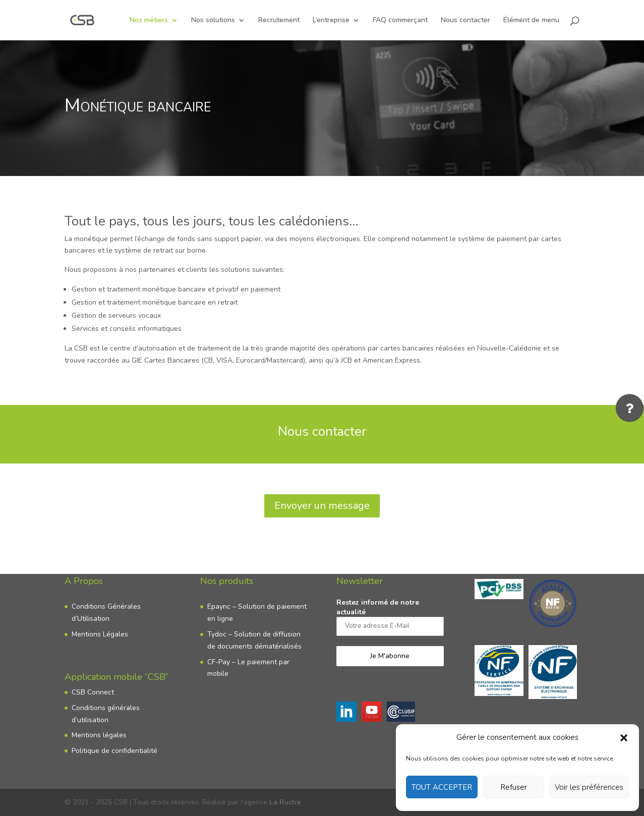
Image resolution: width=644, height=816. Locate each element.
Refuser (514, 787)
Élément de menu (531, 21)
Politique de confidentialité (114, 751)
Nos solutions (213, 21)
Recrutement (279, 21)
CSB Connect (93, 692)
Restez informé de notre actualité (390, 617)
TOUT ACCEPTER (442, 787)
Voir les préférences (589, 787)
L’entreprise (331, 21)
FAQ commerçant (400, 21)
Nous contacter (465, 21)
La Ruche (285, 802)
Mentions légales (99, 735)
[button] (624, 738)
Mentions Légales (100, 634)
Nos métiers (149, 21)
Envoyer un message (322, 506)
